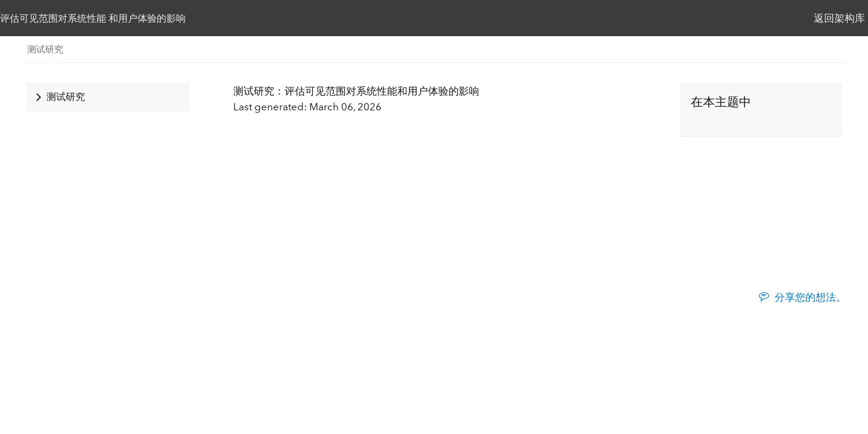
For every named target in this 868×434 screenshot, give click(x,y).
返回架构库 (839, 18)
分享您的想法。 (810, 297)
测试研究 (45, 49)
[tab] (108, 97)
